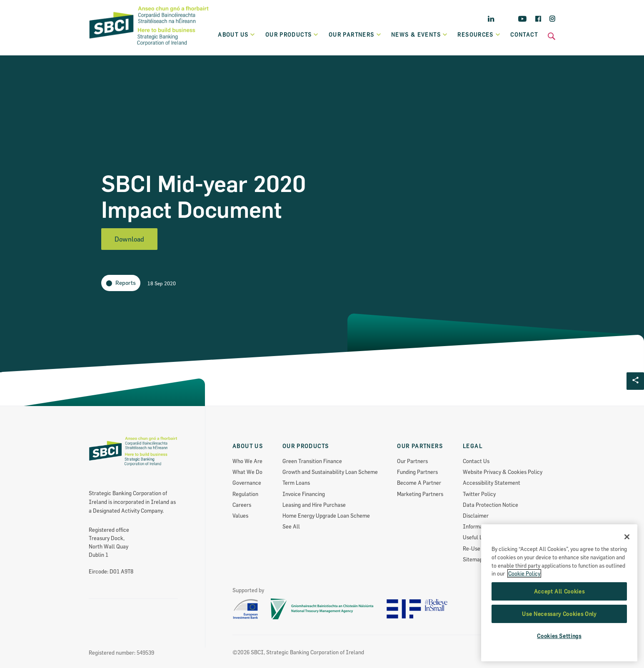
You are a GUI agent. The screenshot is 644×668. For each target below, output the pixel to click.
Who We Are (247, 461)
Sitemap (473, 559)
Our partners (355, 35)
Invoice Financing (304, 494)
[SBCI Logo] (149, 46)
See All (291, 526)
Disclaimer (476, 516)
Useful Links (477, 537)
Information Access (487, 526)
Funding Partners (417, 472)
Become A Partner (419, 483)
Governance (247, 483)
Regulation (245, 494)
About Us (237, 35)
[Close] (627, 591)
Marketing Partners (420, 494)
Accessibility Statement (492, 483)
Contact (524, 35)
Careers (242, 505)
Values (240, 516)
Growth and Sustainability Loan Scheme (330, 472)
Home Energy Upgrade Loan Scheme (326, 516)
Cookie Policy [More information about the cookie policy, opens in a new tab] (524, 628)
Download (129, 239)
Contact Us (476, 461)
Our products (292, 35)
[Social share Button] (635, 381)
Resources (479, 35)
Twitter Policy (479, 494)
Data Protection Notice (490, 505)
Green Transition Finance (312, 461)
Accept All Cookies (559, 645)
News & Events (419, 35)
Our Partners (412, 461)
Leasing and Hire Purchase (314, 505)
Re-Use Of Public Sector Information (507, 548)
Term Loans (296, 483)
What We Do (247, 472)
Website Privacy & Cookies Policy (503, 472)
